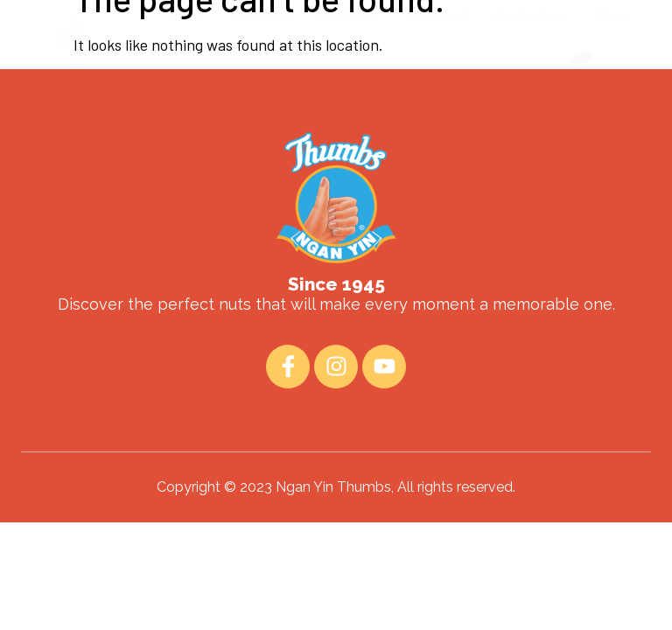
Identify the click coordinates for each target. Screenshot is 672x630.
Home (186, 71)
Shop (609, 71)
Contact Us (530, 71)
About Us (262, 71)
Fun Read (437, 71)
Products (349, 71)
